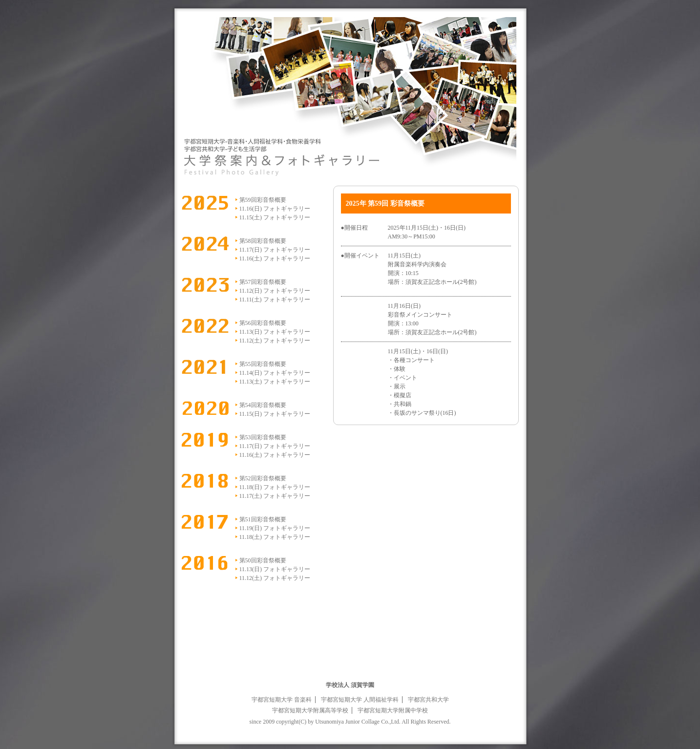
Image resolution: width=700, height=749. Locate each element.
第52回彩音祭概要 (263, 478)
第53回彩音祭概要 (263, 437)
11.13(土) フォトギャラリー (275, 382)
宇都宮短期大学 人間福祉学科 (360, 700)
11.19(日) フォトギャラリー (275, 528)
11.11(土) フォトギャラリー (275, 300)
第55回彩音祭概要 (263, 364)
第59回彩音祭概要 (263, 200)
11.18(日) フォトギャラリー (275, 487)
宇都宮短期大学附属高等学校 (310, 710)
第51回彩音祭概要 (263, 519)
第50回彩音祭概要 (263, 560)
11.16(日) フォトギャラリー (275, 209)
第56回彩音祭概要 (263, 323)
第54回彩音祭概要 (263, 405)
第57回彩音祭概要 (263, 282)
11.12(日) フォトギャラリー (275, 291)
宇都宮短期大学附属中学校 (393, 710)
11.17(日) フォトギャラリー (275, 250)
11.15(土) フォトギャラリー (275, 217)
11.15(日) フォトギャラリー (275, 414)
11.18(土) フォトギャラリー (275, 537)
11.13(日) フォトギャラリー (275, 332)
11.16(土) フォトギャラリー (275, 258)
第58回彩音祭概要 (263, 241)
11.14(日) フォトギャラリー (275, 373)
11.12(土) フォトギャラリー (275, 341)
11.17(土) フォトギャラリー (275, 496)
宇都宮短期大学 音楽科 (282, 700)
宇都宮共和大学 (428, 700)
